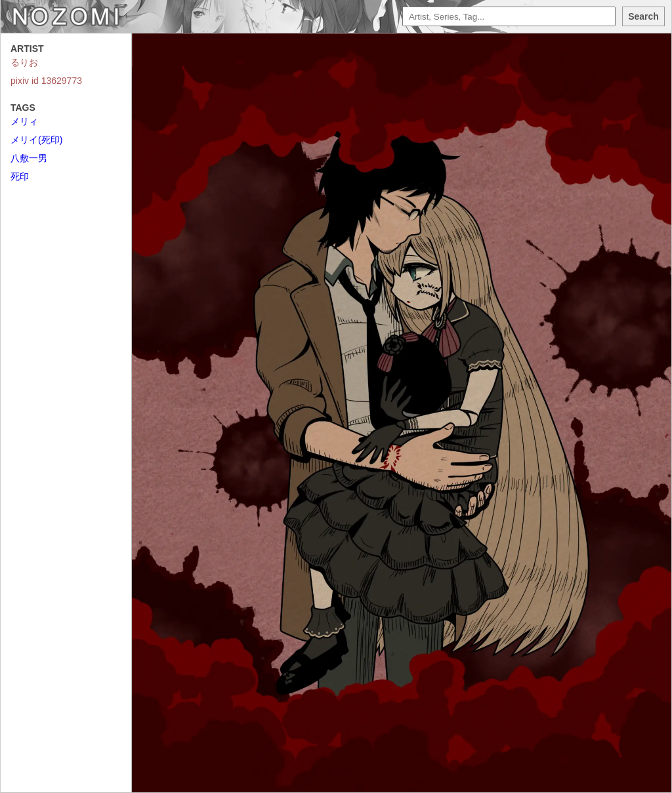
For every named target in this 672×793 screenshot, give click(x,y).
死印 (20, 176)
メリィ (24, 121)
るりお (24, 62)
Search (643, 16)
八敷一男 (29, 158)
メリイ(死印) (36, 140)
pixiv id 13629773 (46, 81)
